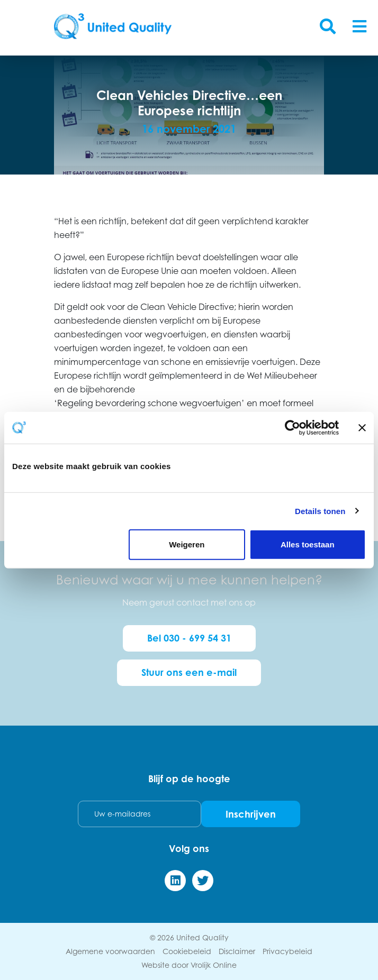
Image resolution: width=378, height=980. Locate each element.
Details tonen (320, 511)
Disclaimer (237, 951)
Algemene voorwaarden (110, 951)
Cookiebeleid (187, 951)
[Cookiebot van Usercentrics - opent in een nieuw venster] (292, 427)
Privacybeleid (287, 951)
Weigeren (187, 544)
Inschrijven (251, 814)
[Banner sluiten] (362, 427)
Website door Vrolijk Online (189, 965)
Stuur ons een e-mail (189, 672)
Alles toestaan (308, 544)
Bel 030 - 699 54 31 (189, 638)
